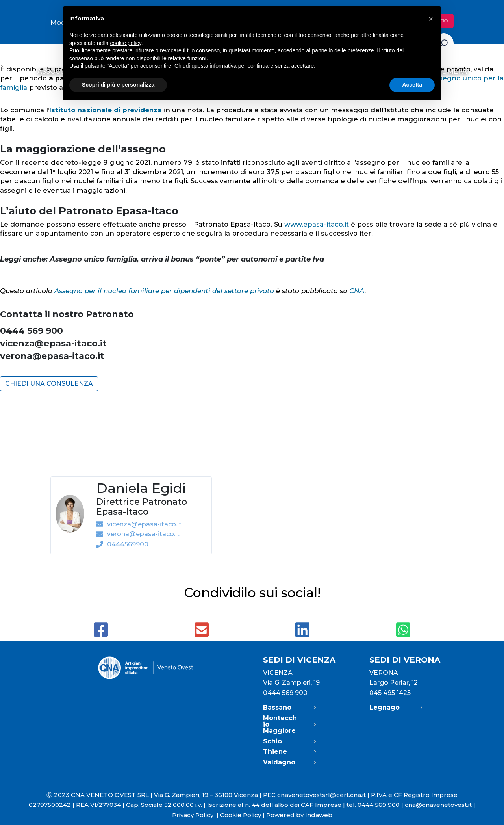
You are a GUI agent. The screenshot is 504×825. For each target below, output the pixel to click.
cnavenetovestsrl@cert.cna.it (321, 795)
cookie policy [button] (126, 43)
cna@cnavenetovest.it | (440, 805)
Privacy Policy (196, 815)
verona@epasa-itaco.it (52, 356)
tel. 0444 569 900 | (376, 805)
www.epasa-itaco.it (317, 224)
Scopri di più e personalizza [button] (118, 85)
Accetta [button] (412, 85)
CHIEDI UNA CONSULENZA (49, 384)
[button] (431, 19)
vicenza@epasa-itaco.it (53, 343)
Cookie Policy (241, 815)
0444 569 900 (285, 693)
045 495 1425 (390, 693)
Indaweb (319, 815)
